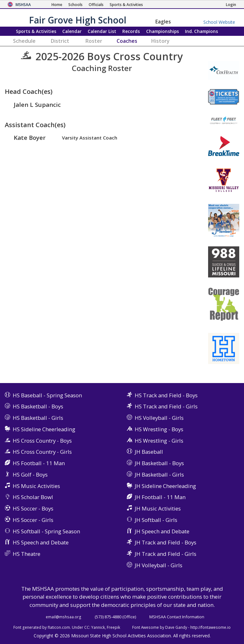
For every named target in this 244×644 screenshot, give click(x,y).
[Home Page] (57, 5)
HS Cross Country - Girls (42, 452)
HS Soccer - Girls (33, 520)
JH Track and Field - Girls (166, 554)
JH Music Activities (158, 508)
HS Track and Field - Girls (166, 406)
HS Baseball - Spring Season (47, 395)
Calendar (72, 31)
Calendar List (102, 31)
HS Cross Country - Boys (42, 441)
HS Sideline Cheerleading (44, 429)
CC (87, 627)
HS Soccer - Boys (33, 508)
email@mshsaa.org (64, 617)
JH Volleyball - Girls (159, 565)
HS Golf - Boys (30, 475)
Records (131, 31)
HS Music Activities (36, 486)
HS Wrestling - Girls (159, 441)
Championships (163, 31)
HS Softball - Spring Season (46, 531)
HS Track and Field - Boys (166, 395)
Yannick (98, 627)
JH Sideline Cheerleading (165, 486)
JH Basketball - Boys (159, 463)
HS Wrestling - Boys (159, 429)
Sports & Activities (36, 31)
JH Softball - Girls (156, 520)
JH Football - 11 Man (160, 497)
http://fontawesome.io (210, 627)
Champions (201, 31)
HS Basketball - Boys (38, 406)
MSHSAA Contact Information (177, 617)
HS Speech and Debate (41, 542)
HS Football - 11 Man (39, 463)
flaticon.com (59, 627)
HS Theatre (27, 554)
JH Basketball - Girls (159, 475)
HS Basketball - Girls (38, 418)
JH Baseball (149, 452)
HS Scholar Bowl (33, 497)
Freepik (113, 627)
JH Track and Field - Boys (166, 542)
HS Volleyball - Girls (159, 418)
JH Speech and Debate (162, 531)
